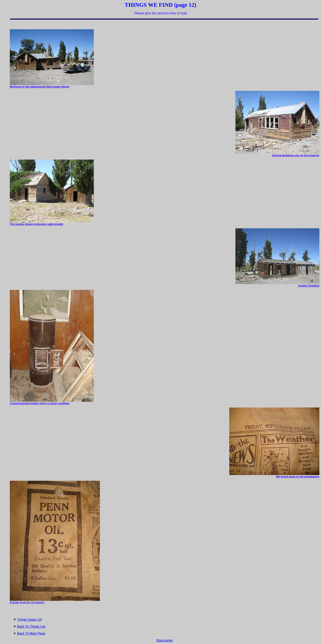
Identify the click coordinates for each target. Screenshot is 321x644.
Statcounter (165, 640)
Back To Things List (31, 627)
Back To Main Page (31, 633)
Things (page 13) (30, 620)
